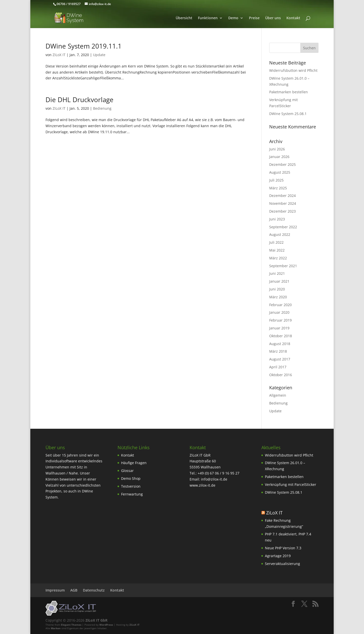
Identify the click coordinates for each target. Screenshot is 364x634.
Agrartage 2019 (278, 556)
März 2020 (278, 297)
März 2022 (278, 258)
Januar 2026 (279, 157)
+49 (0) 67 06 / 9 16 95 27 (219, 473)
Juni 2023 (277, 219)
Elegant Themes (71, 625)
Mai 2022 (277, 250)
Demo (233, 18)
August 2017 (280, 359)
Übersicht (184, 18)
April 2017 (278, 367)
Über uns (273, 18)
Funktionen (208, 18)
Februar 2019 (280, 320)
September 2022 (283, 227)
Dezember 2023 (282, 211)
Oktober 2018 (281, 336)
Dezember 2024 (282, 196)
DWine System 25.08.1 (288, 114)
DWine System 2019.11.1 (84, 46)
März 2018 (278, 351)
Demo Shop (131, 478)
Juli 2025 (276, 180)
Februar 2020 (280, 305)
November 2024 (283, 203)
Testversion (131, 486)
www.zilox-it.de (202, 485)
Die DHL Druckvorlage (79, 100)
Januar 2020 (279, 312)
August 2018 (280, 344)
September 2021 (283, 266)
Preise (254, 18)
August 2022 (280, 234)
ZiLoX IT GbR (96, 620)
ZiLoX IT (59, 55)
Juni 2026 (277, 149)
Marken (56, 628)
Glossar (127, 471)
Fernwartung (132, 494)
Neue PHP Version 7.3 (283, 548)
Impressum (55, 590)
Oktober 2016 (281, 375)
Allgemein (278, 395)
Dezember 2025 (282, 164)
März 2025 (278, 188)
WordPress (106, 625)
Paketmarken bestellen (289, 92)
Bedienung (102, 108)
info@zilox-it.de (214, 479)
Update (99, 55)
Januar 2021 (279, 281)
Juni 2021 (277, 273)
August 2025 (280, 172)
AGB (74, 590)
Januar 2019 (279, 328)
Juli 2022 (276, 242)
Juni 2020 (277, 289)
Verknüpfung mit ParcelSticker (291, 484)
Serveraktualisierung (282, 564)
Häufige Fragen (134, 463)
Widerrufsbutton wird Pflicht (293, 70)
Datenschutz (94, 590)
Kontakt (293, 18)
